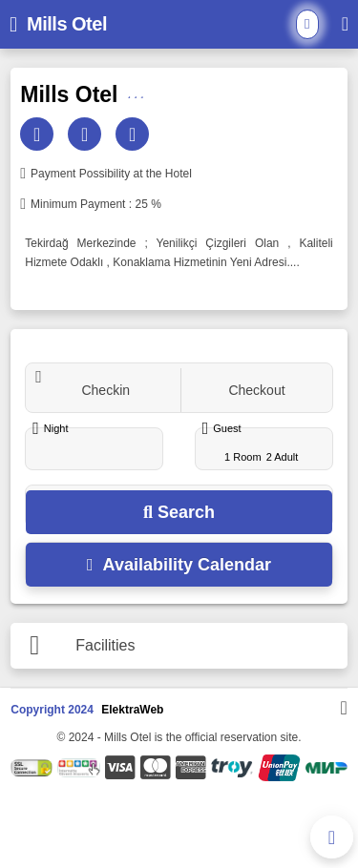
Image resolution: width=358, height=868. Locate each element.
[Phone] (87, 134)
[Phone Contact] (332, 837)
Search (179, 512)
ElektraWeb (132, 710)
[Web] (135, 134)
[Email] (39, 134)
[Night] (94, 449)
